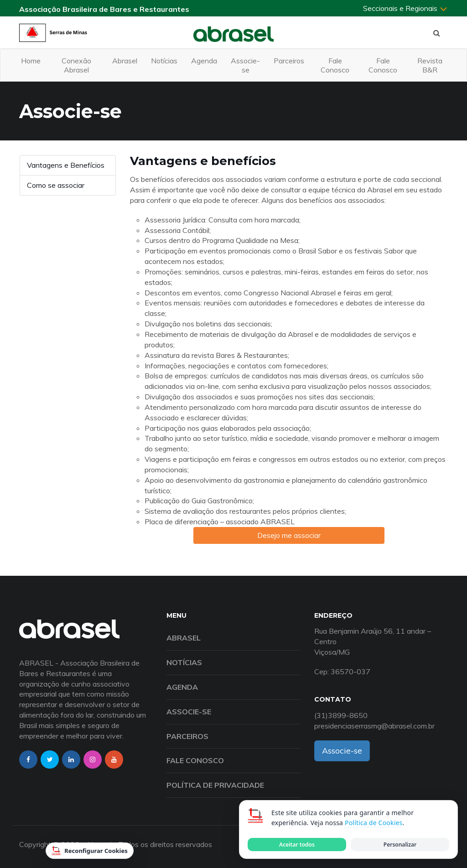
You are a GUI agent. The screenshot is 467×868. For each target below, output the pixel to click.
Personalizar (400, 845)
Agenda (204, 61)
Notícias (164, 61)
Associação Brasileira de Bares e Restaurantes (104, 9)
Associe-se (245, 65)
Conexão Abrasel (76, 65)
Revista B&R (430, 65)
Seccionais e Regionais (405, 8)
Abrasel (125, 61)
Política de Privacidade (215, 785)
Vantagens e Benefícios (66, 165)
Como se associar (56, 185)
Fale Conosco (335, 65)
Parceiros (289, 61)
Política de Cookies (374, 823)
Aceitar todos (297, 845)
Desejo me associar (289, 535)
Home (31, 61)
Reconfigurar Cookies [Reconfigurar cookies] (90, 851)
